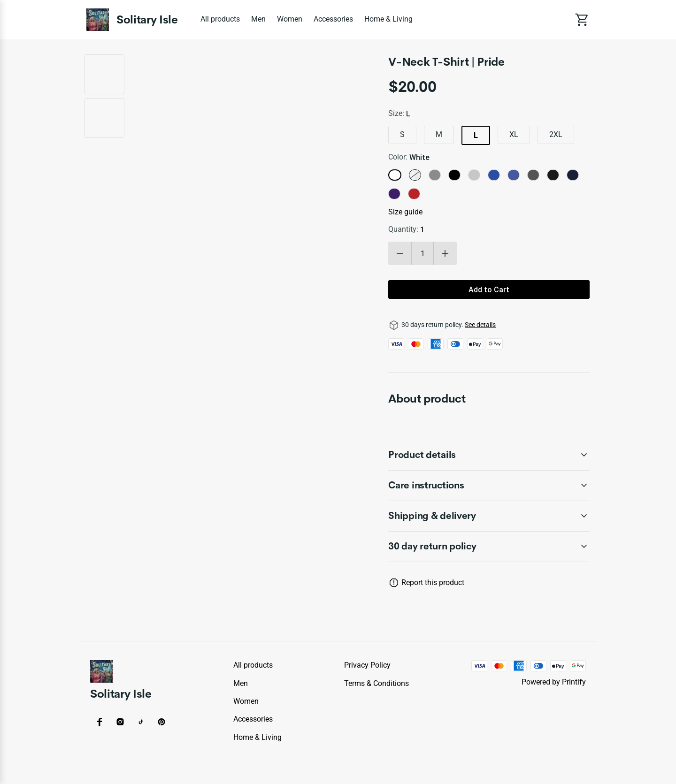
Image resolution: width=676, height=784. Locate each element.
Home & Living (388, 19)
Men (258, 19)
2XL (556, 134)
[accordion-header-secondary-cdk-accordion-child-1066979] (489, 486)
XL (514, 134)
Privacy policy (367, 665)
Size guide (405, 212)
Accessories (333, 19)
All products (220, 19)
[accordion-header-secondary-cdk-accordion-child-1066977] (489, 547)
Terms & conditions (376, 683)
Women (290, 19)
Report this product (433, 582)
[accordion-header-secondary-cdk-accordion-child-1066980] (489, 516)
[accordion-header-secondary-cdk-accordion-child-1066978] (489, 455)
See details (480, 325)
